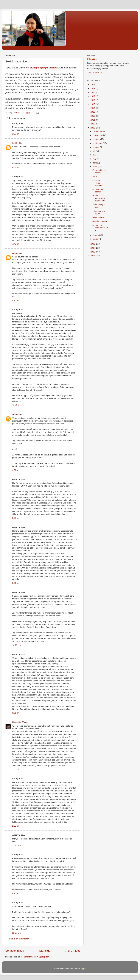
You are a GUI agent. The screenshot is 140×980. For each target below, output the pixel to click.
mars (95, 167)
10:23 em (16, 645)
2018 (93, 92)
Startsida (45, 951)
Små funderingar (100, 221)
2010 (93, 124)
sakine (15, 143)
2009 (93, 128)
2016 (93, 100)
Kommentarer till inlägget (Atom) (36, 957)
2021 (93, 88)
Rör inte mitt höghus (98, 191)
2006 (93, 252)
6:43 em (16, 168)
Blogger (83, 969)
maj (95, 159)
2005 (93, 256)
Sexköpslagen (99, 217)
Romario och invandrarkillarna (100, 228)
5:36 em (16, 518)
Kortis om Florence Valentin (98, 183)
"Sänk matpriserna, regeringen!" (99, 198)
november (98, 135)
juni (95, 155)
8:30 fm (16, 893)
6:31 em (16, 583)
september (98, 143)
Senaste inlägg (15, 951)
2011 (93, 120)
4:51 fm (16, 470)
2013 (93, 112)
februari (97, 235)
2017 (93, 96)
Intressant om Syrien (99, 212)
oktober (97, 139)
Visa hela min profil (96, 72)
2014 (93, 108)
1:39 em (16, 134)
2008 (93, 244)
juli (94, 151)
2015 (93, 104)
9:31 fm (16, 713)
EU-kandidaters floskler (99, 171)
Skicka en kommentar (19, 939)
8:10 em (16, 300)
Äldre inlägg (73, 951)
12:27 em (16, 933)
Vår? (95, 177)
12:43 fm (16, 405)
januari (96, 239)
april (95, 163)
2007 (93, 248)
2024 (93, 84)
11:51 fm (16, 769)
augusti (96, 147)
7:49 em (16, 244)
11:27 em (16, 845)
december (98, 131)
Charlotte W (18, 722)
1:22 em (16, 826)
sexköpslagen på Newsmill (44, 68)
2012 (93, 116)
